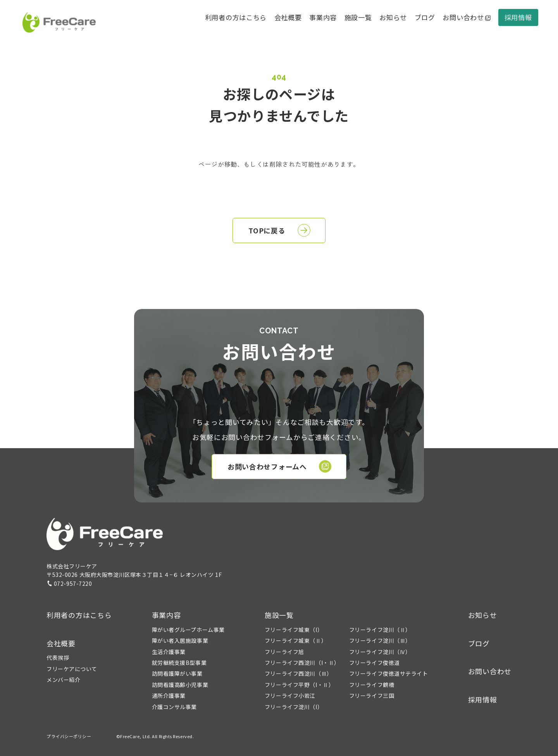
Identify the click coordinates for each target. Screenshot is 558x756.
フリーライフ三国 (372, 696)
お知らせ (393, 17)
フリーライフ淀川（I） (294, 707)
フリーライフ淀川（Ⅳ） (380, 652)
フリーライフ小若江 (290, 696)
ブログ (425, 17)
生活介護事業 (169, 652)
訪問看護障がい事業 (177, 673)
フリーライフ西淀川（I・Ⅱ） (302, 663)
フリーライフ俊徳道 (375, 663)
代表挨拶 (58, 658)
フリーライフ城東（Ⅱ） (296, 640)
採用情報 (518, 17)
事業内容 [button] (166, 615)
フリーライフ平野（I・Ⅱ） (299, 685)
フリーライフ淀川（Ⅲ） (380, 640)
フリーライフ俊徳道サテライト (389, 673)
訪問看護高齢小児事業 (180, 685)
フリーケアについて (72, 669)
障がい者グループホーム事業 (188, 630)
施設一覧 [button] (279, 615)
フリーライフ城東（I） (294, 630)
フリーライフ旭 (284, 652)
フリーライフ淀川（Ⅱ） (380, 630)
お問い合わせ (467, 17)
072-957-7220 (69, 583)
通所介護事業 (169, 696)
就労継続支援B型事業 (179, 663)
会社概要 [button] (288, 17)
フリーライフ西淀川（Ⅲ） (299, 673)
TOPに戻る (279, 230)
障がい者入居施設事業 (180, 640)
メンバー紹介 (63, 680)
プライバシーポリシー (69, 736)
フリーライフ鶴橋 (372, 685)
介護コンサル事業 (174, 707)
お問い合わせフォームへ (279, 466)
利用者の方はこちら (236, 17)
